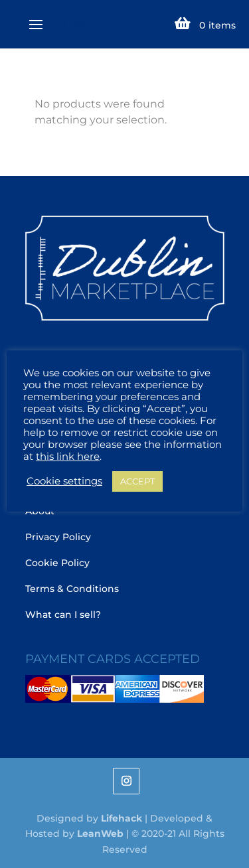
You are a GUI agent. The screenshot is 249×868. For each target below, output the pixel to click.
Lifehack (122, 818)
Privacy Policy (58, 537)
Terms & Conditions (72, 589)
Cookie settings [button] (64, 481)
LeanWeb (100, 833)
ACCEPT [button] (137, 481)
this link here (68, 457)
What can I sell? (63, 615)
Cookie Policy (57, 563)
